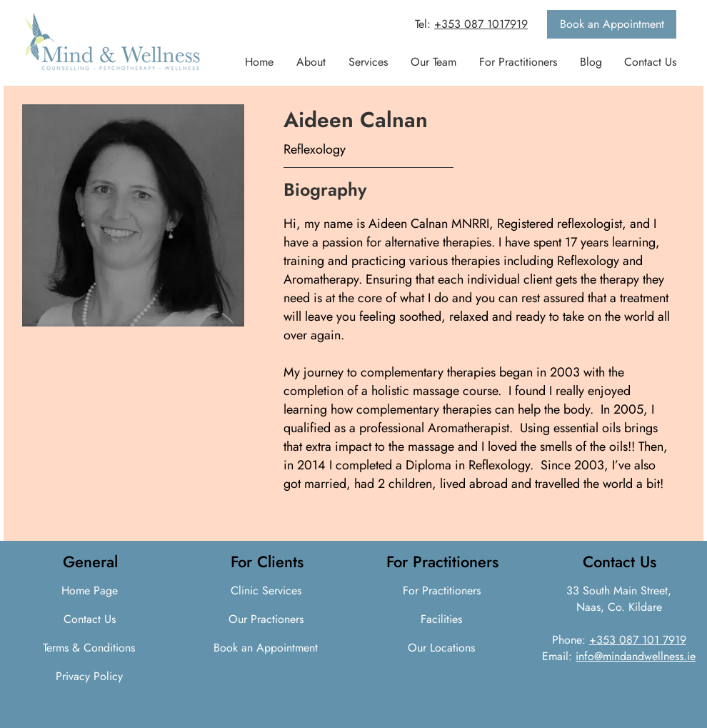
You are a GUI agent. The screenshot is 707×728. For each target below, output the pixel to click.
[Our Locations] (441, 648)
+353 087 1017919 (481, 24)
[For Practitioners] (441, 591)
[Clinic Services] (266, 591)
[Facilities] (441, 619)
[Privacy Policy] (89, 677)
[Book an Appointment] (612, 24)
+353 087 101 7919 (638, 640)
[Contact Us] (89, 619)
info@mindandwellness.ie (636, 656)
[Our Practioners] (266, 619)
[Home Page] (89, 591)
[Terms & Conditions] (89, 648)
